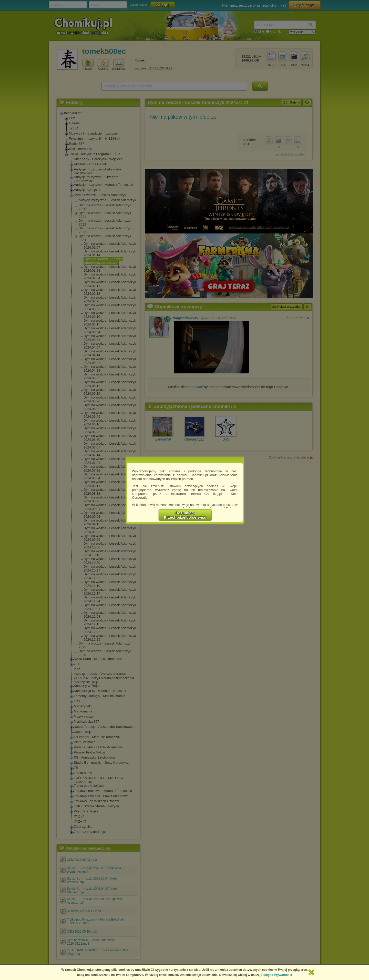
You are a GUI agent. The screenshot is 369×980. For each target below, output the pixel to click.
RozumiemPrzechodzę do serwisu (185, 515)
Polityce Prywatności (277, 975)
